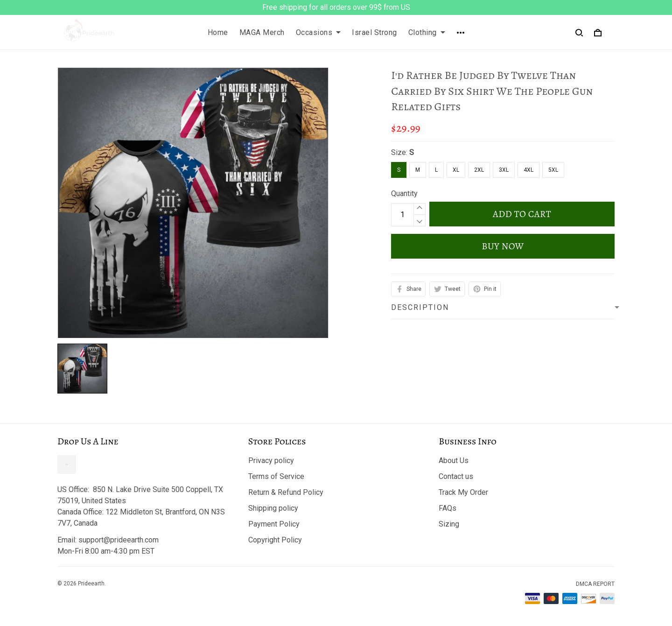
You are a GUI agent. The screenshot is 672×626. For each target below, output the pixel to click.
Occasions (318, 32)
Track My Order (463, 492)
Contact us (456, 476)
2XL (479, 170)
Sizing (449, 524)
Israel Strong (374, 32)
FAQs (448, 508)
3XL (504, 170)
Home (218, 32)
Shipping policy (273, 508)
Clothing (427, 32)
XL (456, 170)
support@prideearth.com (119, 540)
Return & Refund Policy (286, 492)
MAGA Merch (262, 32)
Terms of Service (276, 476)
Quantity (404, 193)
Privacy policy (271, 461)
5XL (553, 170)
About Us (454, 461)
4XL (528, 170)
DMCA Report (595, 584)
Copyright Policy (275, 540)
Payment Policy (274, 524)
